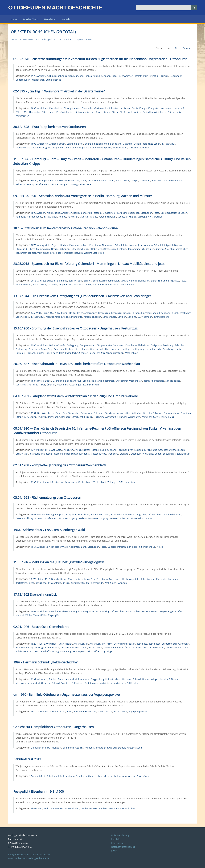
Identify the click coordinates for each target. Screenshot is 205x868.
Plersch (136, 547)
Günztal (112, 547)
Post (107, 583)
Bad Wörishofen (46, 413)
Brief (81, 144)
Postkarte (159, 381)
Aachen (41, 213)
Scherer (83, 353)
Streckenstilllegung (82, 417)
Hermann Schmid (131, 679)
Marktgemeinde (95, 583)
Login (114, 851)
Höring (106, 611)
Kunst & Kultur (150, 611)
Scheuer (87, 284)
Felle (100, 711)
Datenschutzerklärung (123, 847)
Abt (53, 450)
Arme (110, 644)
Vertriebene (106, 683)
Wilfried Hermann (102, 284)
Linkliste (116, 839)
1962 (33, 611)
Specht (108, 148)
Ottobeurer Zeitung (26, 417)
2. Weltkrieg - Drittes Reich (69, 313)
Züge (109, 651)
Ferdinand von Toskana (130, 450)
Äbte (59, 450)
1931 (33, 413)
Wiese (160, 547)
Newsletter (50, 19)
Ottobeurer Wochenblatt (129, 381)
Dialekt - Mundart (67, 679)
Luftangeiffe (76, 317)
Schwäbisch (110, 748)
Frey (50, 349)
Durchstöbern (31, 19)
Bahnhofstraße (57, 345)
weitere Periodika (143, 112)
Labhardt (124, 454)
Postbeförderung (50, 651)
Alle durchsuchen (22, 39)
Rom (180, 180)
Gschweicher (126, 76)
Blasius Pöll (98, 450)
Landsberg (41, 148)
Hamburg (21, 217)
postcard (148, 381)
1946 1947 (48, 313)
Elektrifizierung (159, 281)
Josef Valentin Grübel (150, 245)
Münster (84, 217)
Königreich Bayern (172, 245)
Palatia (94, 217)
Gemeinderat (52, 648)
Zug (172, 417)
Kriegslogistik (78, 583)
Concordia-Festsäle (91, 213)
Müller (29, 615)
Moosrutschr (22, 683)
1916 (47, 579)
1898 (33, 144)
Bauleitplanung (46, 514)
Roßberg (66, 417)
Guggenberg (97, 679)
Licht (159, 349)
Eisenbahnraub (73, 381)
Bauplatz (60, 514)
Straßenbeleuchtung (112, 353)
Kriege (65, 317)
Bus (65, 413)
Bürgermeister (88, 345)
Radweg (42, 417)
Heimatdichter (113, 679)
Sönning (132, 317)
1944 (39, 313)
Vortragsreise (155, 217)
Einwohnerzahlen (79, 245)
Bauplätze (71, 514)
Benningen (104, 313)
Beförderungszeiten (125, 644)
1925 (33, 644)
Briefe (88, 144)
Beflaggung (73, 345)
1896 (33, 213)
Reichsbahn (54, 417)
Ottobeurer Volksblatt (142, 454)
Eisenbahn (105, 76)
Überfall (51, 385)
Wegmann (147, 317)
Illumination (88, 349)
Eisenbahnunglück (72, 611)
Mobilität (52, 284)
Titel (177, 48)
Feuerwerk (34, 349)
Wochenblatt (131, 353)
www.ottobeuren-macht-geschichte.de (29, 858)
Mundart (35, 683)
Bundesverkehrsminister (106, 281)
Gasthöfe (128, 144)
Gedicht (79, 748)
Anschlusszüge (98, 644)
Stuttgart (64, 184)
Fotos (115, 76)
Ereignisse (174, 281)
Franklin (100, 381)
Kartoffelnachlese (25, 583)
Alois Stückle (53, 213)
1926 (40, 644)
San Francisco (173, 381)
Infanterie (35, 454)
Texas (42, 385)
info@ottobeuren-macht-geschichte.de (29, 854)
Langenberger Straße (170, 611)
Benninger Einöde (121, 313)
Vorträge (142, 217)
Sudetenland (92, 683)
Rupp (82, 148)
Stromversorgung (68, 518)
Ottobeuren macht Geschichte (55, 8)
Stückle (54, 184)
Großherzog (22, 454)
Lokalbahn (74, 808)
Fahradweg (86, 413)
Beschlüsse (154, 644)
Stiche (115, 112)
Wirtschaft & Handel (139, 148)
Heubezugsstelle (131, 579)
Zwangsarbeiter (162, 317)
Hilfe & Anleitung (120, 835)
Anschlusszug (81, 644)
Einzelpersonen (72, 108)
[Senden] (194, 8)
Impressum (117, 843)
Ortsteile (46, 683)
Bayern (55, 245)
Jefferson (110, 381)
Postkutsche (72, 353)
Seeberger (94, 353)
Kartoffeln (173, 579)
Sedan (158, 454)
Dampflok (36, 748)
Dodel (48, 381)
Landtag (125, 349)
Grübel (118, 245)
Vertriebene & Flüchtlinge (127, 683)
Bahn (59, 413)
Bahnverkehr (75, 281)
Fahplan (33, 648)
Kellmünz (137, 413)
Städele (122, 748)
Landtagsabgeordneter (143, 349)
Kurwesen (166, 108)
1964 (33, 547)
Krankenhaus (53, 317)
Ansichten (43, 76)
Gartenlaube (101, 108)
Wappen (122, 583)
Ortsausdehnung (60, 249)
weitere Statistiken (94, 253)
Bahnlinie (72, 144)
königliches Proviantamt (48, 583)
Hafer (118, 579)
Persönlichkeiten (65, 112)
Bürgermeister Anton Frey (81, 579)
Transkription (120, 148)
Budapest (44, 180)
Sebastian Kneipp (85, 112)
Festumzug (21, 349)
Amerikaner (91, 313)
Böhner (88, 281)
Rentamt (122, 249)
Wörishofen (160, 112)
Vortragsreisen (78, 184)
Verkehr (83, 518)
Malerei (20, 615)
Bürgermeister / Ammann (110, 345)
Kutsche (115, 349)
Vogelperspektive (138, 711)
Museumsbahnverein (115, 776)
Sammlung (66, 651)
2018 (33, 281)
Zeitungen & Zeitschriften (85, 385)
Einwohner (84, 514)
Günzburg (110, 413)
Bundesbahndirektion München (66, 76)
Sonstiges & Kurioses (27, 385)
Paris (154, 180)
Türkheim (99, 417)
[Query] (166, 8)
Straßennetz (126, 112)
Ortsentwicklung (79, 249)
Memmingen (43, 249)
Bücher (64, 245)
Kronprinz (113, 454)
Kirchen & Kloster (89, 454)
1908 (33, 482)
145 (33, 313)
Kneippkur (154, 108)
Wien (90, 184)
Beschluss (142, 644)
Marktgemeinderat (114, 648)
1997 (33, 679)
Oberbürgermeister (173, 349)
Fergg (147, 450)
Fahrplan (180, 345)
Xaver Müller (40, 615)
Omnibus (20, 353)
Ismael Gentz (131, 108)
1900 (33, 345)
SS (139, 317)
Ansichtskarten (57, 144)
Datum (186, 48)
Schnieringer (109, 317)
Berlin (34, 180)
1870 (33, 245)
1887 (33, 381)
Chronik (136, 313)
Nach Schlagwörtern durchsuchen (54, 39)
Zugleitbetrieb (54, 80)
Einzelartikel (91, 76)
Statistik (160, 249)
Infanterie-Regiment (52, 454)
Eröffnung (168, 345)
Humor (146, 679)
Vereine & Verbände (139, 776)
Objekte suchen (83, 39)
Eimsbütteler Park (112, 213)
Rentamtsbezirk (136, 249)
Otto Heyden (48, 112)
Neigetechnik (66, 284)
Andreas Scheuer (47, 281)
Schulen (150, 249)
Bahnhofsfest (38, 776)
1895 (33, 108)
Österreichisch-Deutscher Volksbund (145, 648)
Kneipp (143, 108)
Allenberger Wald (58, 547)
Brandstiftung (59, 579)
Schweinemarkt (95, 148)
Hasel (26, 317)
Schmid (56, 683)
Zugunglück (54, 615)
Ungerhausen (135, 748)
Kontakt (66, 19)
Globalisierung (23, 284)
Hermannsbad (35, 217)
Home (14, 19)
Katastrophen (133, 611)
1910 (47, 450)
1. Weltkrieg (37, 450)
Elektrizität (144, 345)
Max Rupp (53, 148)
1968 (33, 514)
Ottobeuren (110, 249)
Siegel (113, 583)
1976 (33, 76)
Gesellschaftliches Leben (147, 144)
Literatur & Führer (159, 76)
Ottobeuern (96, 249)
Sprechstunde (103, 112)
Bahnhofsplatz (54, 776)
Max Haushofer (32, 112)
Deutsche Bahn (129, 281)
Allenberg (43, 547)
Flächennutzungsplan (135, 514)
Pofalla (77, 284)
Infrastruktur (141, 76)
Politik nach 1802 (55, 353)
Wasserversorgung (98, 518)
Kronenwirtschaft (25, 148)
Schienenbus (148, 547)
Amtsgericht (44, 245)
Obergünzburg (172, 413)
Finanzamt (108, 245)
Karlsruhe (161, 579)
